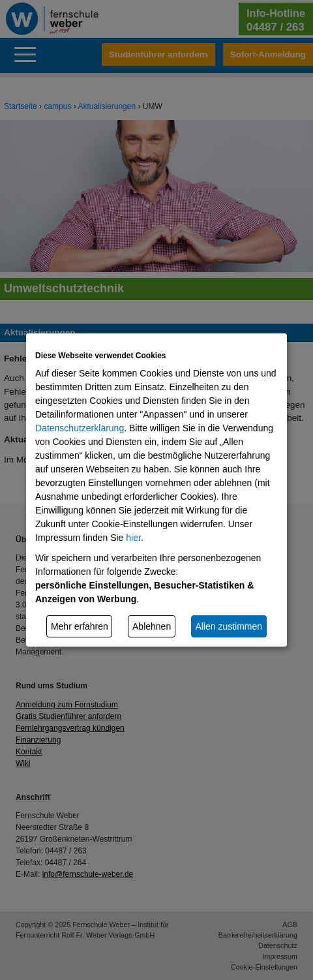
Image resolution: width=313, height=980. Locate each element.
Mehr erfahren (80, 626)
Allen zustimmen (229, 626)
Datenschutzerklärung (80, 428)
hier (133, 538)
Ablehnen (152, 626)
